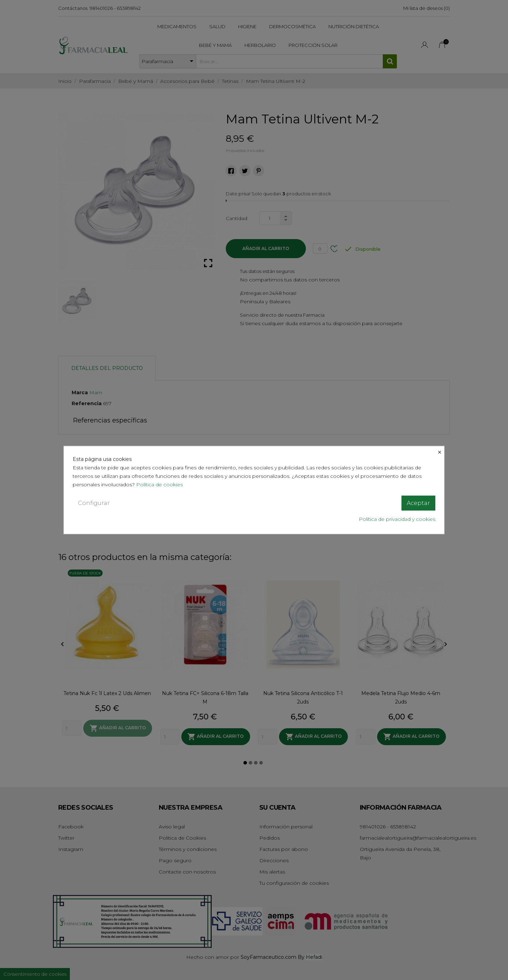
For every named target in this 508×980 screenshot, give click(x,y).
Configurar (94, 503)
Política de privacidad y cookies (397, 519)
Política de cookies (160, 484)
